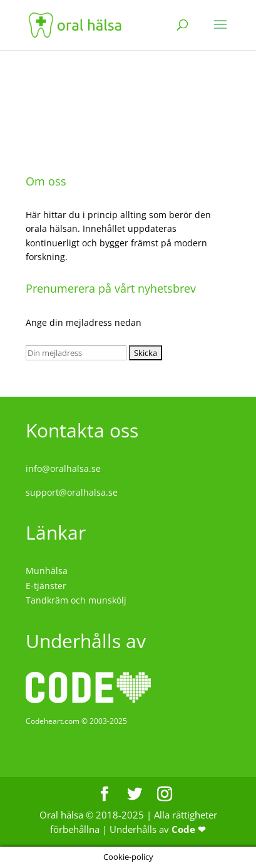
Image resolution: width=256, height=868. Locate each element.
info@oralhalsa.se (63, 468)
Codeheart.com (53, 721)
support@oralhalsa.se (72, 492)
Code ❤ (189, 829)
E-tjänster (46, 586)
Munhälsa (47, 571)
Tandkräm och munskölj (76, 600)
